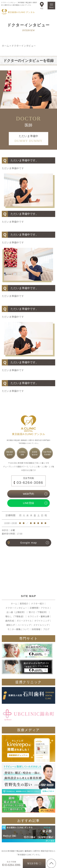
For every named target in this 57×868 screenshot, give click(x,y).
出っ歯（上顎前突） (16, 612)
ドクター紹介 (38, 604)
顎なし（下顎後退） (15, 616)
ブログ (46, 629)
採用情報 (36, 629)
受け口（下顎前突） (38, 612)
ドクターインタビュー (16, 608)
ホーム (14, 604)
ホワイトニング (42, 621)
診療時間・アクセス (39, 608)
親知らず (11, 625)
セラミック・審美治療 (38, 616)
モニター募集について (18, 629)
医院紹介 (24, 604)
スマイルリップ (41, 625)
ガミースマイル (24, 621)
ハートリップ (24, 625)
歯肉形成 (10, 621)
